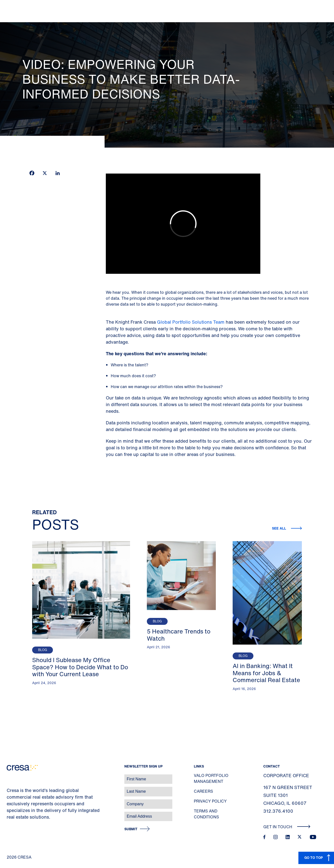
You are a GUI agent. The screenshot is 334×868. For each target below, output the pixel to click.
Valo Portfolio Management (211, 778)
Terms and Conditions (206, 814)
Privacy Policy (210, 801)
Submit (131, 829)
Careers (203, 791)
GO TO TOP (314, 858)
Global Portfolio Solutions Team (191, 322)
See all (279, 528)
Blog (43, 650)
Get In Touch (287, 827)
